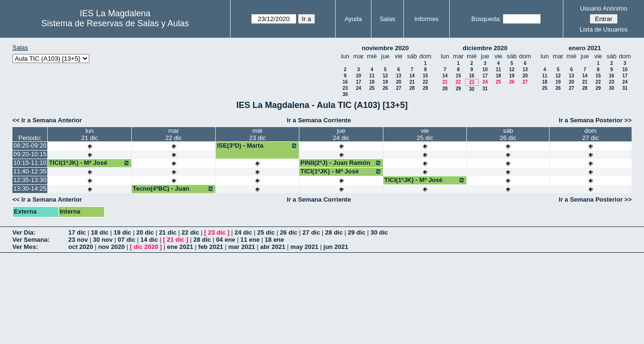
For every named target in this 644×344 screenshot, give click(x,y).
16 (345, 82)
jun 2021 (336, 247)
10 (358, 76)
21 (412, 82)
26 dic (289, 232)
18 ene (274, 240)
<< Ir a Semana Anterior (47, 120)
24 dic (243, 232)
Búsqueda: (486, 19)
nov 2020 (112, 247)
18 (372, 82)
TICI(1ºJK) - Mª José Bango (90, 166)
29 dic (357, 232)
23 (345, 88)
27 (398, 88)
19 (385, 82)
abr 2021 (273, 247)
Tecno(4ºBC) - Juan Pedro (174, 192)
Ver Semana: (31, 240)
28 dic (334, 232)
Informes (427, 19)
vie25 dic (425, 134)
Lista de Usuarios (603, 29)
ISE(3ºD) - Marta (257, 146)
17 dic (77, 232)
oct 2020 (81, 247)
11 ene (250, 240)
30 (345, 94)
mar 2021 (242, 247)
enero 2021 (585, 48)
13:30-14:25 (30, 188)
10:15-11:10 (30, 163)
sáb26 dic (508, 134)
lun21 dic (90, 134)
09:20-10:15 (30, 154)
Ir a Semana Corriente (319, 120)
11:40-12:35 (30, 171)
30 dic (379, 232)
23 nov (78, 240)
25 (372, 88)
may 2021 (304, 247)
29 (425, 88)
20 (398, 82)
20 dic (145, 232)
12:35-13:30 (30, 180)
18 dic (100, 232)
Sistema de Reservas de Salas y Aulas (115, 23)
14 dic (149, 240)
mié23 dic (258, 134)
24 (358, 88)
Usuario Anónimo (604, 8)
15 (425, 76)
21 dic (168, 232)
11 (372, 76)
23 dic (217, 232)
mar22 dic (174, 134)
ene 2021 (180, 247)
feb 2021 (211, 247)
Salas (387, 19)
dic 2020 (146, 247)
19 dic (122, 232)
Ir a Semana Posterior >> (595, 120)
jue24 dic (341, 134)
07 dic (127, 240)
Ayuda (354, 19)
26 (385, 88)
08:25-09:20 (30, 145)
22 (425, 82)
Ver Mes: (25, 247)
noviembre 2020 (385, 48)
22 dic (190, 232)
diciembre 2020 (485, 48)
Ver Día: (24, 232)
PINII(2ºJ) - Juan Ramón (341, 163)
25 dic (266, 232)
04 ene (225, 240)
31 (485, 89)
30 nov (103, 240)
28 (412, 88)
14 (412, 76)
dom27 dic (591, 134)
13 (398, 76)
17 (358, 82)
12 (385, 76)
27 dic (311, 232)
